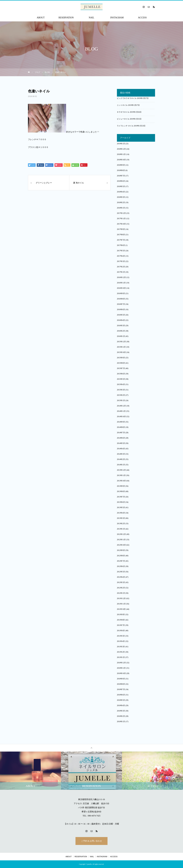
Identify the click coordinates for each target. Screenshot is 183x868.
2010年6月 (121, 695)
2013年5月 (121, 508)
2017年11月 (121, 219)
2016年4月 (121, 320)
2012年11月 (121, 540)
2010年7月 (121, 689)
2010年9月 (121, 679)
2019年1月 (121, 144)
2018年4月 (121, 192)
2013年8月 (121, 491)
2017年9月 (121, 229)
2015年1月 (121, 400)
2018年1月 (121, 208)
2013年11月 (121, 475)
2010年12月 (121, 663)
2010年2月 (121, 716)
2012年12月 (121, 534)
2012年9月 (121, 550)
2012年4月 (121, 577)
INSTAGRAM (117, 18)
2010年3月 (121, 711)
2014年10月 (121, 417)
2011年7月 (121, 625)
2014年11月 (121, 411)
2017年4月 (121, 256)
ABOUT (41, 18)
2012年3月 (121, 582)
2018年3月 (121, 197)
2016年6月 (121, 310)
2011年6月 (121, 631)
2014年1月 (121, 465)
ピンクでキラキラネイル (127, 98)
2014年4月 (121, 449)
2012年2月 (121, 588)
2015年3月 (121, 390)
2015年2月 (121, 395)
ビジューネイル (123, 119)
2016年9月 (121, 293)
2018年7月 (121, 176)
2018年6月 (121, 181)
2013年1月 (121, 529)
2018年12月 (121, 149)
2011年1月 (121, 657)
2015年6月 (121, 374)
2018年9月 (121, 165)
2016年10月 (121, 288)
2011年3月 (121, 647)
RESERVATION (66, 18)
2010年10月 (121, 673)
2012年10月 (121, 545)
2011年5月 (121, 636)
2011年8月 (121, 620)
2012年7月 (121, 561)
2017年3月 (121, 261)
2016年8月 (121, 299)
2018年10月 (121, 160)
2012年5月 (121, 572)
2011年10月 (121, 609)
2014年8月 (121, 427)
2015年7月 (121, 368)
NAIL (92, 18)
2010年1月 (121, 722)
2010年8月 (121, 684)
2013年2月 (121, 524)
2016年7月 (121, 304)
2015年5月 (121, 379)
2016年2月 (121, 331)
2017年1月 (121, 272)
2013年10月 (121, 481)
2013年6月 (121, 502)
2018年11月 (121, 154)
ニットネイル (122, 105)
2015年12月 (121, 342)
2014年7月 (121, 433)
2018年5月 (121, 186)
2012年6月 (121, 566)
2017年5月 (121, 251)
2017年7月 (121, 240)
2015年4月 (121, 384)
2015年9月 (121, 358)
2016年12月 (121, 277)
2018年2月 (121, 203)
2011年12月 (121, 598)
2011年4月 (121, 641)
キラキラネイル (123, 112)
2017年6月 (121, 245)
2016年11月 (121, 283)
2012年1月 (121, 593)
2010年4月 (121, 705)
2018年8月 (121, 170)
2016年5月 (121, 315)
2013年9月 (121, 486)
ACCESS (142, 18)
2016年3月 (121, 326)
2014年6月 (121, 438)
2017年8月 (121, 235)
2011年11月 (121, 604)
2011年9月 (121, 615)
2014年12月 (121, 406)
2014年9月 (121, 422)
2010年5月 (121, 700)
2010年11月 (121, 668)
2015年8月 (121, 363)
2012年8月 (121, 556)
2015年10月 (121, 352)
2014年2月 (121, 459)
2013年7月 (121, 497)
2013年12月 (121, 470)
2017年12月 (121, 213)
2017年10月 (121, 224)
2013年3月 (121, 518)
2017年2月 (121, 267)
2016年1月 (121, 336)
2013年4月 (121, 513)
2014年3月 (121, 454)
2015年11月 (121, 347)
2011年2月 (121, 652)
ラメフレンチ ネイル (125, 126)
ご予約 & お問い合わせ (91, 841)
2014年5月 (121, 443)
